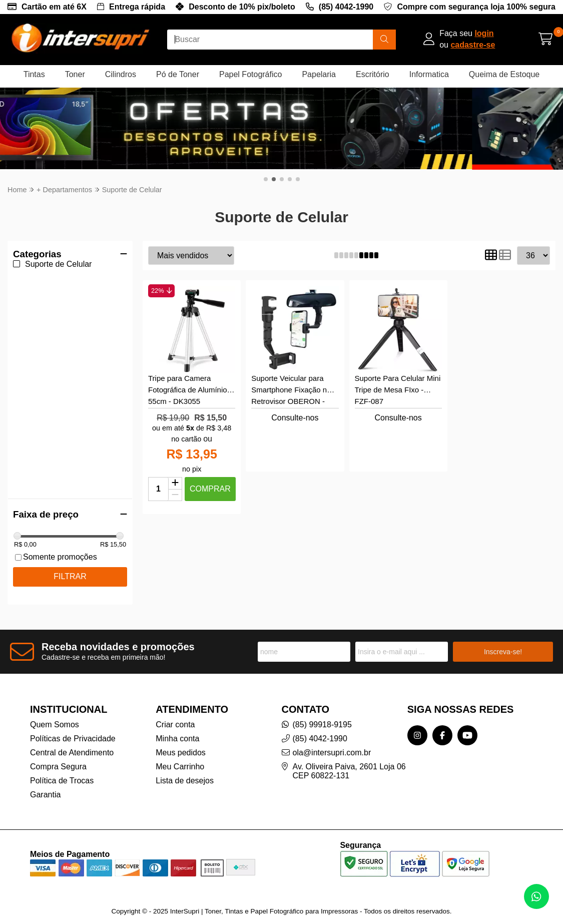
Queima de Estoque (504, 74)
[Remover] (175, 484)
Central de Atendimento (72, 741)
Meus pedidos (181, 741)
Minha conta (177, 727)
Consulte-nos (295, 406)
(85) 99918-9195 (322, 713)
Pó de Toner (178, 74)
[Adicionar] (175, 472)
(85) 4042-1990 (346, 7)
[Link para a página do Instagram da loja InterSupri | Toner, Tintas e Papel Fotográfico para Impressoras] (417, 724)
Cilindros (121, 74)
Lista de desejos (185, 769)
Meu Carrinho (180, 755)
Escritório (373, 74)
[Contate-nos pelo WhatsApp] (536, 896)
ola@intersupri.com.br (332, 741)
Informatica (429, 74)
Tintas (34, 74)
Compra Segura (58, 755)
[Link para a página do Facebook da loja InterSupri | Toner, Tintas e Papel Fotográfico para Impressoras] (442, 724)
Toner (75, 74)
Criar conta (175, 713)
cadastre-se (473, 45)
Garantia (45, 783)
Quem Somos (55, 713)
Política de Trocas (62, 769)
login (484, 33)
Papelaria (319, 74)
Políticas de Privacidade (73, 727)
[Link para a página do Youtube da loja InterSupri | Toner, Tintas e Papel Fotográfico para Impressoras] (467, 724)
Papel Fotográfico (250, 74)
